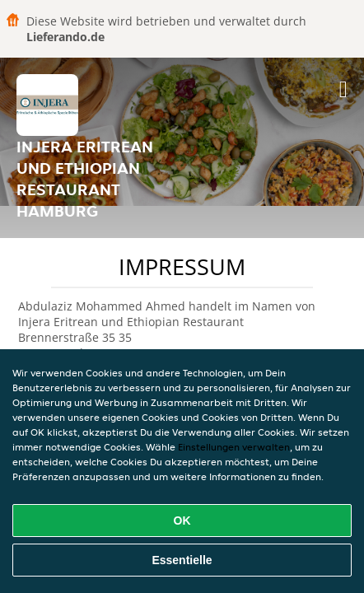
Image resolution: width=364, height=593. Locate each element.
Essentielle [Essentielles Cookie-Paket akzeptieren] (182, 560)
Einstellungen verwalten (234, 447)
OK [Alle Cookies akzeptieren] (182, 521)
